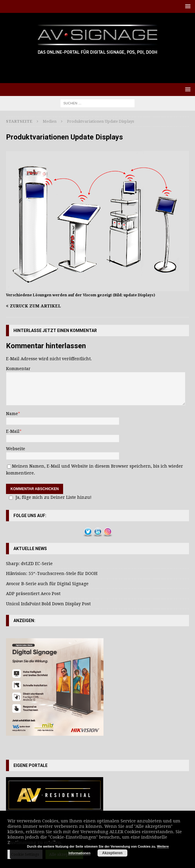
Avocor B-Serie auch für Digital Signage (47, 584)
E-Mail (13, 431)
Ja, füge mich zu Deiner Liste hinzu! (49, 497)
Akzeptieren (112, 853)
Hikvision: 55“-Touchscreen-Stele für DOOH (52, 573)
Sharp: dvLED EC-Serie (29, 564)
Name (12, 414)
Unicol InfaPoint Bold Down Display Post (48, 604)
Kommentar (18, 369)
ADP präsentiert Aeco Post (33, 594)
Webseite (16, 449)
